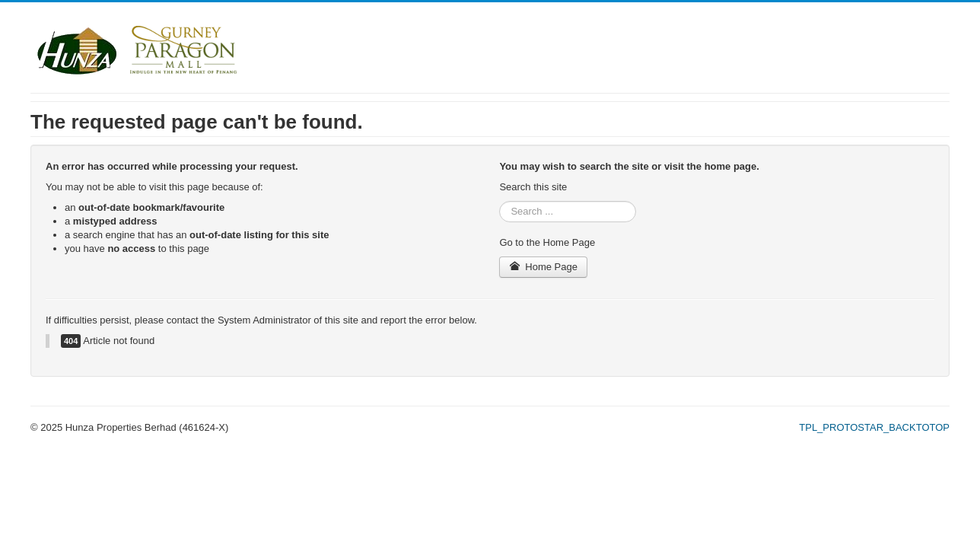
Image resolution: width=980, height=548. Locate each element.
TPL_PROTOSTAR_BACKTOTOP (874, 427)
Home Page (543, 267)
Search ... (500, 201)
